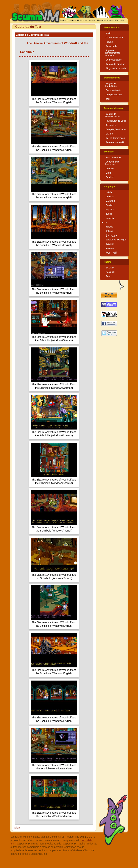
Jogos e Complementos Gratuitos (113, 53)
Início (108, 33)
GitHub (109, 134)
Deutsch (110, 197)
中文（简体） (113, 253)
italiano (109, 231)
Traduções (111, 125)
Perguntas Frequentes (111, 85)
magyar (110, 227)
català (109, 192)
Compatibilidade (114, 95)
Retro (108, 276)
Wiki (108, 99)
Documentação (112, 78)
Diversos (109, 152)
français (110, 218)
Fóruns (109, 42)
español (110, 210)
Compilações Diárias (116, 129)
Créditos (110, 177)
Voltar (17, 828)
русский (110, 244)
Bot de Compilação (115, 138)
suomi (109, 214)
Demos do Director (115, 64)
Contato (110, 169)
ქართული (111, 235)
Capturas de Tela (114, 38)
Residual (110, 272)
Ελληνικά (110, 201)
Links (108, 173)
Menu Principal (112, 27)
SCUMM (110, 268)
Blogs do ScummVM (116, 68)
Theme (108, 262)
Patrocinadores (113, 157)
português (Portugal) (116, 240)
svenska (110, 248)
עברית (104, 222)
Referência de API (115, 142)
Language (109, 187)
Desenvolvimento (113, 108)
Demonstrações (114, 60)
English (109, 205)
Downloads (111, 46)
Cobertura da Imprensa (112, 163)
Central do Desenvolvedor (113, 115)
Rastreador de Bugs (116, 121)
